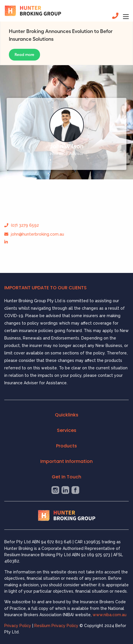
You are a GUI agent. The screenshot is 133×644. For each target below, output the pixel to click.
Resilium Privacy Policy (57, 626)
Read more (24, 55)
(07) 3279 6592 (22, 225)
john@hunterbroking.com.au (34, 234)
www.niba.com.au (110, 615)
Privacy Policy (18, 626)
